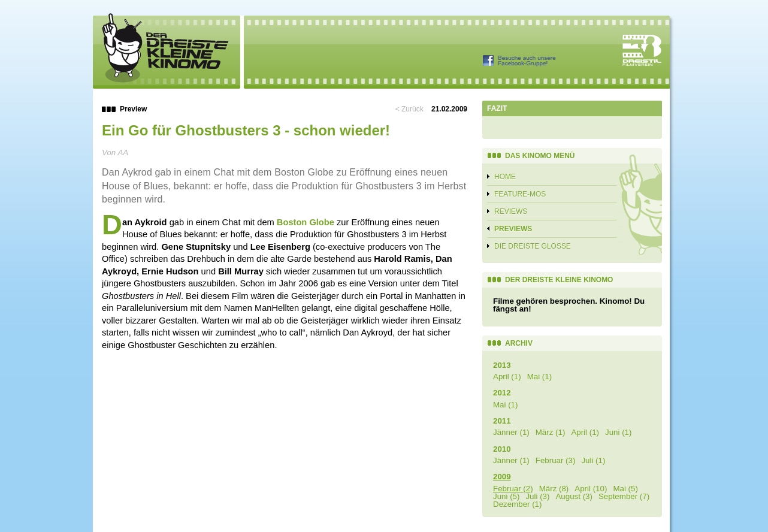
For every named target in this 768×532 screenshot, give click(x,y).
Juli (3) (537, 496)
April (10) (591, 489)
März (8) (554, 489)
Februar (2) (513, 489)
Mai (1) (539, 377)
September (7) (624, 496)
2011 (502, 421)
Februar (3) (556, 460)
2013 (502, 365)
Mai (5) (625, 489)
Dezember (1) (517, 504)
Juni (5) (506, 496)
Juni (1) (618, 432)
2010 (502, 449)
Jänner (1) (511, 432)
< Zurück (409, 109)
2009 (502, 477)
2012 (502, 393)
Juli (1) (593, 460)
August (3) (574, 496)
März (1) (551, 432)
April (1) (507, 377)
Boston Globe (306, 222)
